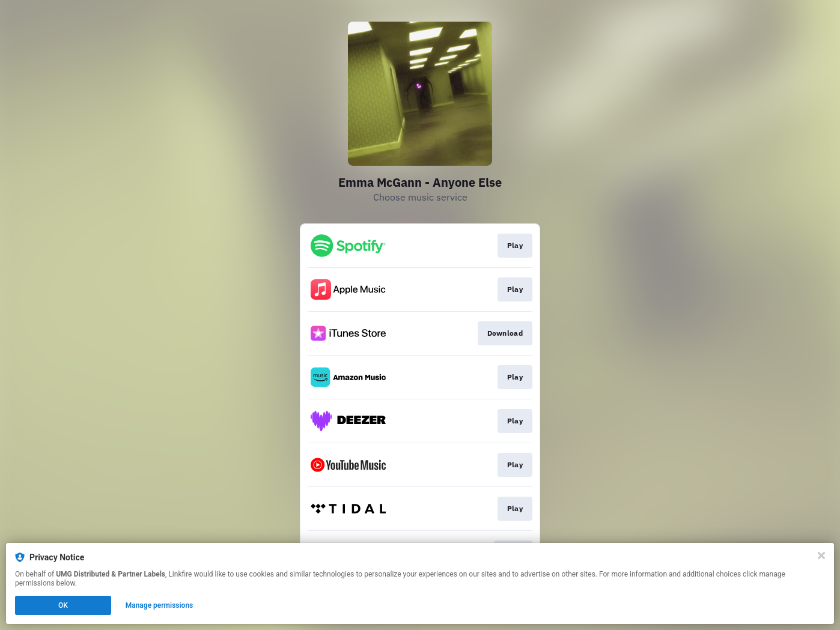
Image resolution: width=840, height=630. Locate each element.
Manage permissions (160, 605)
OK (63, 605)
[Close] (821, 556)
